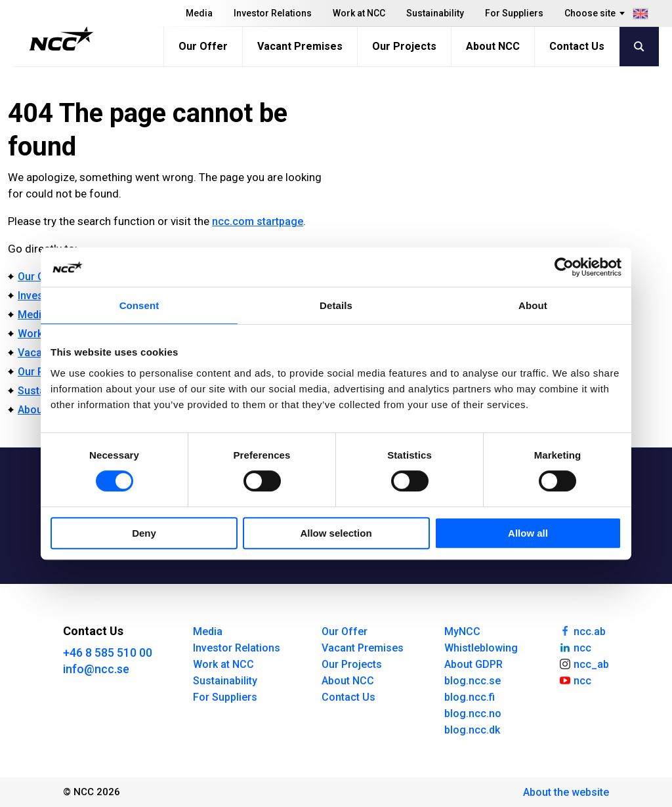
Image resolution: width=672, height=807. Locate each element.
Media (199, 13)
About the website (566, 792)
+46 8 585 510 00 (108, 652)
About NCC (493, 46)
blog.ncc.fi (470, 697)
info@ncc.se (96, 669)
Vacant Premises (300, 46)
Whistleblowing (481, 648)
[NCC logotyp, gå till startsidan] (61, 39)
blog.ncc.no (473, 714)
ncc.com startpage (258, 221)
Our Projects (404, 46)
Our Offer (203, 46)
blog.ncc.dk (472, 730)
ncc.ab (582, 631)
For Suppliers (514, 13)
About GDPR (473, 664)
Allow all (528, 533)
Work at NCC (359, 13)
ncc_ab (584, 663)
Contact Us (577, 46)
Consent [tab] (139, 305)
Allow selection (336, 533)
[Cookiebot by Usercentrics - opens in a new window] (564, 267)
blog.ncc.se (472, 681)
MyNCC (462, 631)
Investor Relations (273, 13)
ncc (575, 647)
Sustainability (435, 13)
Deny (144, 533)
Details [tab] (336, 305)
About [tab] (533, 305)
